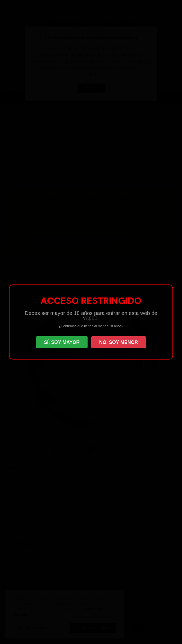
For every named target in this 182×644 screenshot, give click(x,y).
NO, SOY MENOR (119, 342)
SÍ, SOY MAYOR (62, 342)
